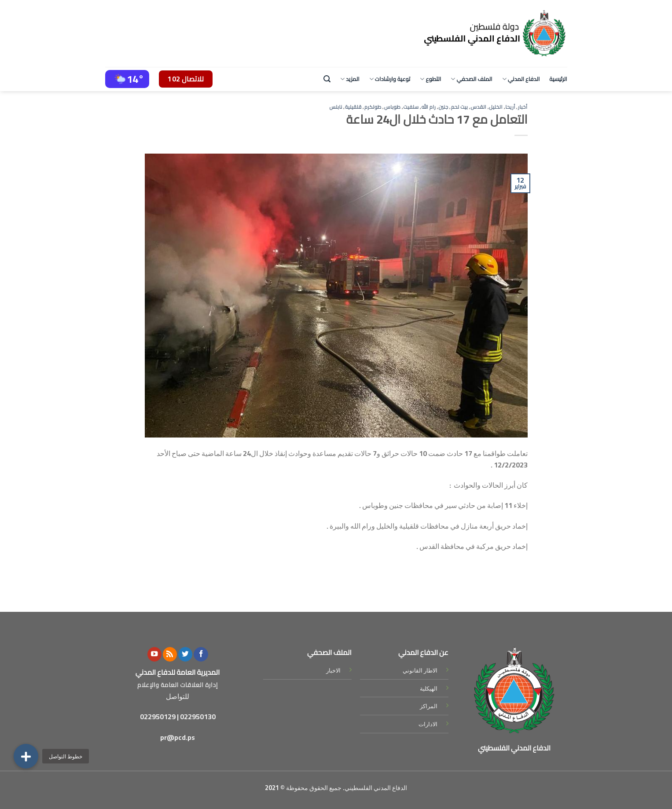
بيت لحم (460, 107)
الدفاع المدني (521, 79)
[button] (26, 756)
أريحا (510, 107)
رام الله (429, 107)
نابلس (336, 107)
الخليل (496, 107)
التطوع (430, 79)
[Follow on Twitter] (185, 654)
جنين (443, 107)
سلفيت (411, 107)
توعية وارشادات (390, 79)
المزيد (350, 79)
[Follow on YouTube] (154, 654)
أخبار (523, 107)
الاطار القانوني (420, 670)
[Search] (327, 79)
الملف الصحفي (471, 79)
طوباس (392, 107)
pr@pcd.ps (178, 737)
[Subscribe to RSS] (170, 654)
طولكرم (373, 107)
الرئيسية (558, 79)
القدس (479, 107)
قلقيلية (353, 107)
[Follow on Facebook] (201, 654)
